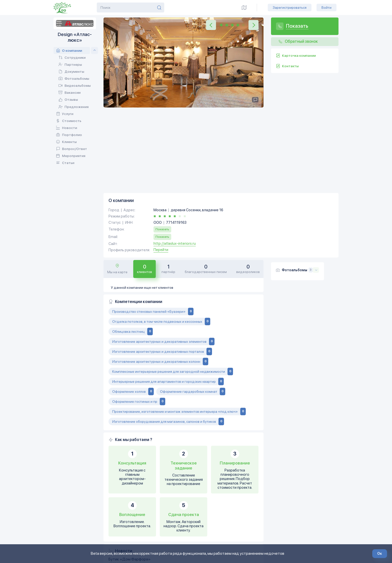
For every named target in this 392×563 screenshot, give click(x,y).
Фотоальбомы (294, 187)
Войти (326, 7)
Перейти (161, 167)
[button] (211, 25)
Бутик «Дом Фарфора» (129, 476)
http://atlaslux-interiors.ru (175, 161)
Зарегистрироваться (290, 7)
